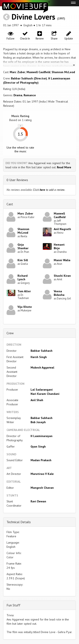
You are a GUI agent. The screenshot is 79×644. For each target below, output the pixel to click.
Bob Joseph (38, 422)
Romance (30, 95)
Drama (18, 95)
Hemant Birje (59, 246)
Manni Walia (62, 260)
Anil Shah (37, 400)
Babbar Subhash (42, 351)
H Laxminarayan (42, 436)
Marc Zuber (17, 72)
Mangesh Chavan (42, 488)
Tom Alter (24, 291)
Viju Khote (25, 307)
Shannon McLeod (63, 72)
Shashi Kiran (62, 276)
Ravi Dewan (38, 501)
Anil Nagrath (62, 229)
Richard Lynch (23, 277)
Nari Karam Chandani (45, 394)
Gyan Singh (38, 446)
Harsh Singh (39, 357)
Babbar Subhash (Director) (29, 78)
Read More (64, 167)
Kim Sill (23, 260)
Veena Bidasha (59, 293)
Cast (10, 204)
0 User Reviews (17, 180)
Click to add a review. (49, 190)
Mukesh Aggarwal (42, 367)
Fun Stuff (13, 605)
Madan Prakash (41, 460)
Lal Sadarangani (42, 390)
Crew (10, 333)
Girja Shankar (23, 246)
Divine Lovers (33, 17)
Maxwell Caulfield (38, 72)
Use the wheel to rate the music (20, 149)
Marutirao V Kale (42, 474)
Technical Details (19, 522)
